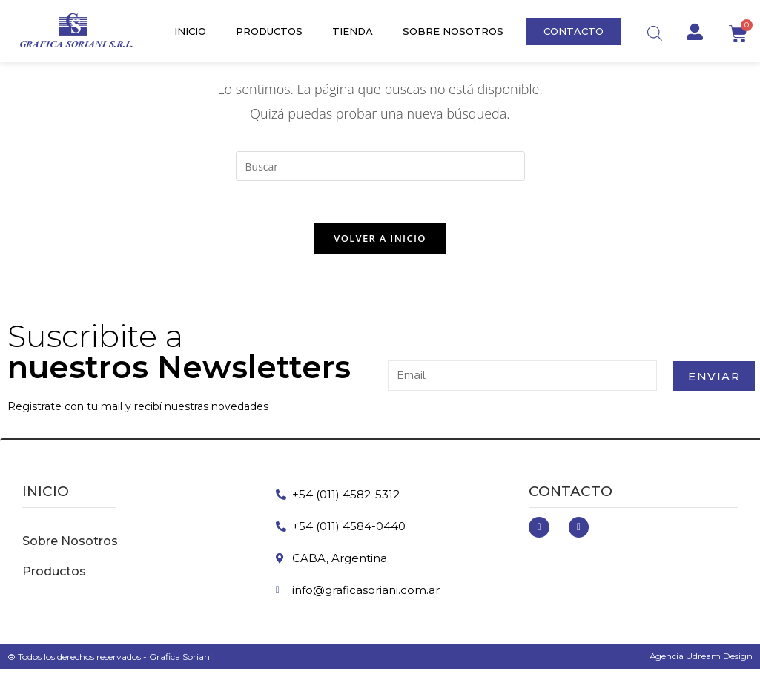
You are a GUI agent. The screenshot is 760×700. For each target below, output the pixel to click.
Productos (269, 31)
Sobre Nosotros (453, 31)
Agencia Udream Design (701, 658)
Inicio (190, 31)
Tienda (353, 31)
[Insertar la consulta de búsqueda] (380, 166)
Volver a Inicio (380, 240)
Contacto (571, 493)
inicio (46, 493)
